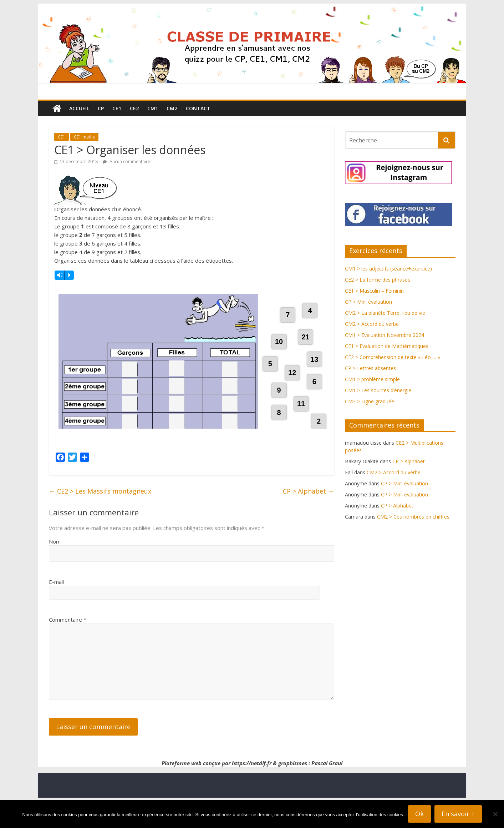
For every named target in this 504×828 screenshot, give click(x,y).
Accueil (79, 108)
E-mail (56, 609)
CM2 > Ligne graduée (370, 401)
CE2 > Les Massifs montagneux (100, 518)
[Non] (495, 814)
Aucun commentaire (126, 161)
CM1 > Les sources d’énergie (378, 390)
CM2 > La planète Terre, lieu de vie (385, 313)
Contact (198, 108)
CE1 (117, 108)
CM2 (172, 108)
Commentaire (68, 646)
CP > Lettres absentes (370, 368)
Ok (419, 814)
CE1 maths (84, 137)
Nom (55, 568)
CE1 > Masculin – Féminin (374, 291)
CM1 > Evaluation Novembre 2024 (385, 335)
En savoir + (458, 814)
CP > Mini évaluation (368, 302)
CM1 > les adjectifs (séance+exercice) (388, 269)
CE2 (134, 108)
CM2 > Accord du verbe (372, 324)
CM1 (153, 108)
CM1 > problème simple (372, 379)
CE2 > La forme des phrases (378, 280)
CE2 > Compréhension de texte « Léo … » (393, 357)
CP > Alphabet (309, 518)
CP (101, 108)
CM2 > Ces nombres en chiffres (413, 517)
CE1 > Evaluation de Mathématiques (387, 346)
